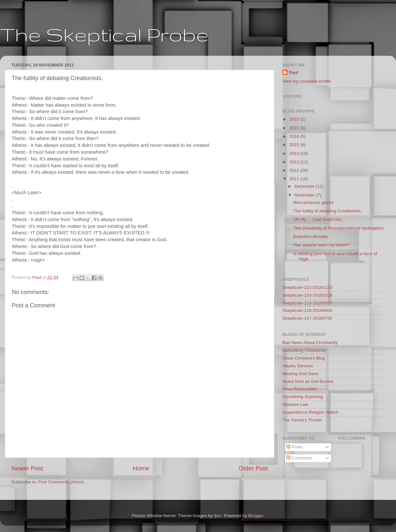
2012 (295, 170)
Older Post (253, 468)
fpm (218, 516)
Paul (294, 72)
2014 (295, 154)
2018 (295, 136)
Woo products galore (314, 202)
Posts (294, 447)
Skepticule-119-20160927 (307, 303)
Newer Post (27, 468)
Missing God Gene (301, 374)
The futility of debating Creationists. (328, 211)
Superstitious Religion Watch (310, 412)
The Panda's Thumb (302, 420)
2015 (295, 145)
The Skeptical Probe (104, 34)
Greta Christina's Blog (304, 358)
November (305, 195)
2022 (295, 119)
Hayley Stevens (298, 366)
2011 (295, 179)
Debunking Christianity (304, 350)
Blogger (255, 516)
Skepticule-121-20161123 (307, 287)
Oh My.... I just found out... (319, 219)
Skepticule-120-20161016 (307, 295)
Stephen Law (295, 404)
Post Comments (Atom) (61, 482)
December (305, 186)
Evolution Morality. (311, 236)
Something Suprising (303, 397)
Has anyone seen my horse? (321, 245)
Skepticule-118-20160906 (307, 310)
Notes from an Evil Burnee (308, 381)
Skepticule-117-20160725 (307, 318)
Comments (299, 458)
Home (141, 468)
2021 (295, 128)
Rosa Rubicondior (300, 389)
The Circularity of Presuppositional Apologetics (339, 228)
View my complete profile (307, 81)
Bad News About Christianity (310, 343)
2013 (295, 162)
